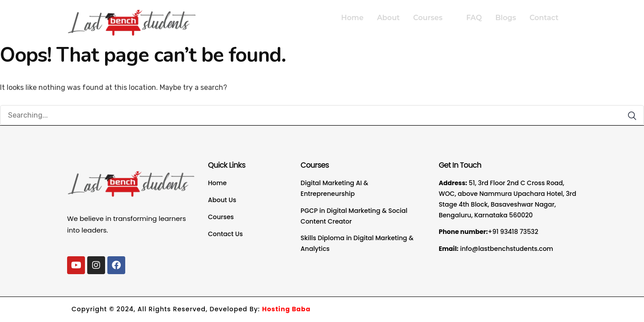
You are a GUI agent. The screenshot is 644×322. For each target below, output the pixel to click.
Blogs (505, 18)
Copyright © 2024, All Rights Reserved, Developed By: (191, 309)
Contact (544, 18)
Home (352, 18)
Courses (432, 18)
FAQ (474, 18)
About (388, 18)
